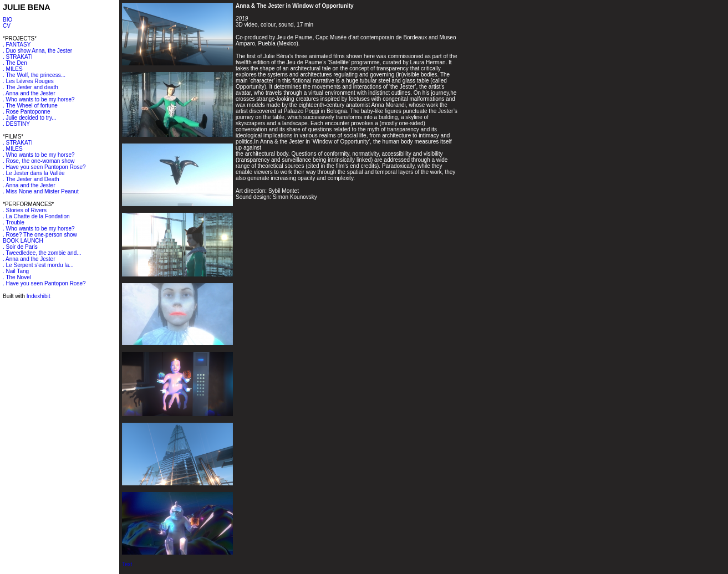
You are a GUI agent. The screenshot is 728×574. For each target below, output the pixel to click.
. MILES (13, 69)
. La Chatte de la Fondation (36, 216)
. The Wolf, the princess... (34, 75)
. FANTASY (17, 45)
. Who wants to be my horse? (39, 99)
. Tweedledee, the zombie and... (42, 253)
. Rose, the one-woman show (39, 161)
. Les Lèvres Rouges (28, 81)
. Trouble (14, 222)
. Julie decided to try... (30, 118)
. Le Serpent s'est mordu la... (38, 265)
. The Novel (17, 277)
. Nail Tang (16, 271)
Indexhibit (39, 296)
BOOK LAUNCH (23, 241)
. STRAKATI (18, 57)
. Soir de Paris (20, 247)
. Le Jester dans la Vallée (34, 173)
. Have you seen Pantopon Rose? (44, 167)
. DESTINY (16, 124)
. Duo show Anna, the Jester (37, 51)
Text (127, 564)
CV (7, 26)
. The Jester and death (30, 87)
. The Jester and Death (31, 179)
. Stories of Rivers (25, 210)
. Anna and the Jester (29, 93)
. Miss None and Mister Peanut (41, 191)
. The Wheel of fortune (30, 106)
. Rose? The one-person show (40, 235)
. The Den (15, 63)
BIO (7, 20)
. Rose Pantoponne (27, 112)
